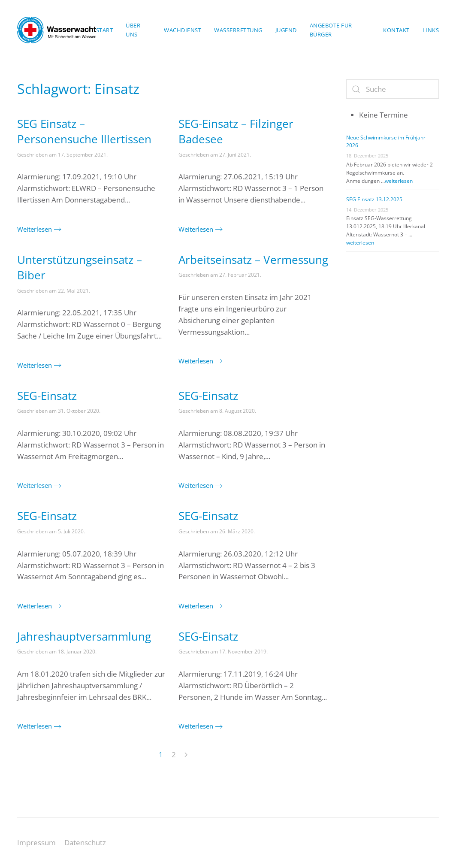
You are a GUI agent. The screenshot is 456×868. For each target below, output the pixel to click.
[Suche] (393, 89)
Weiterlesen (35, 229)
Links (431, 30)
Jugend (286, 30)
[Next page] (186, 755)
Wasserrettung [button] (238, 30)
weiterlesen (399, 181)
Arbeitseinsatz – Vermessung (253, 260)
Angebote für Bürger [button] (331, 30)
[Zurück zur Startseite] (57, 30)
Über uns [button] (133, 30)
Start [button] (105, 30)
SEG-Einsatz (47, 396)
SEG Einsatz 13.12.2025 (374, 199)
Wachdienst (183, 30)
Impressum (36, 842)
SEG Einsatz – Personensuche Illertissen (84, 131)
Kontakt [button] (396, 30)
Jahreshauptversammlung (84, 636)
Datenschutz (85, 842)
